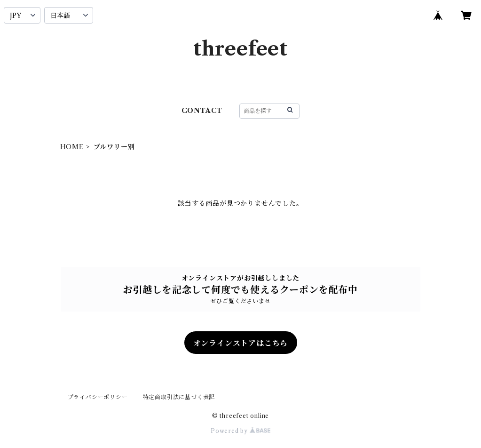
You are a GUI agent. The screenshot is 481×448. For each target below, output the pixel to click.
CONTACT (202, 111)
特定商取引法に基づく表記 (179, 397)
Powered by (240, 431)
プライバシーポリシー (98, 397)
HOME (72, 147)
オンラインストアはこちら (241, 343)
